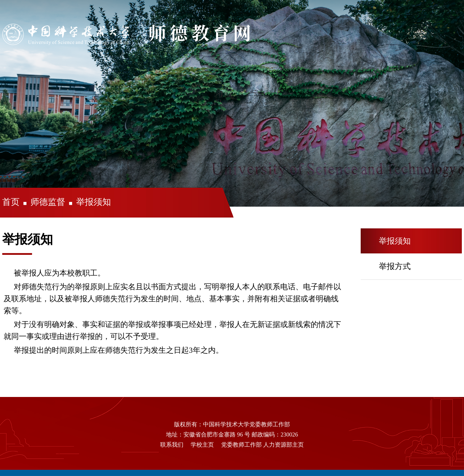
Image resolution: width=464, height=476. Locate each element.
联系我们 (172, 445)
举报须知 (94, 202)
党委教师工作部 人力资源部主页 (262, 445)
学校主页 (202, 445)
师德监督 (48, 202)
